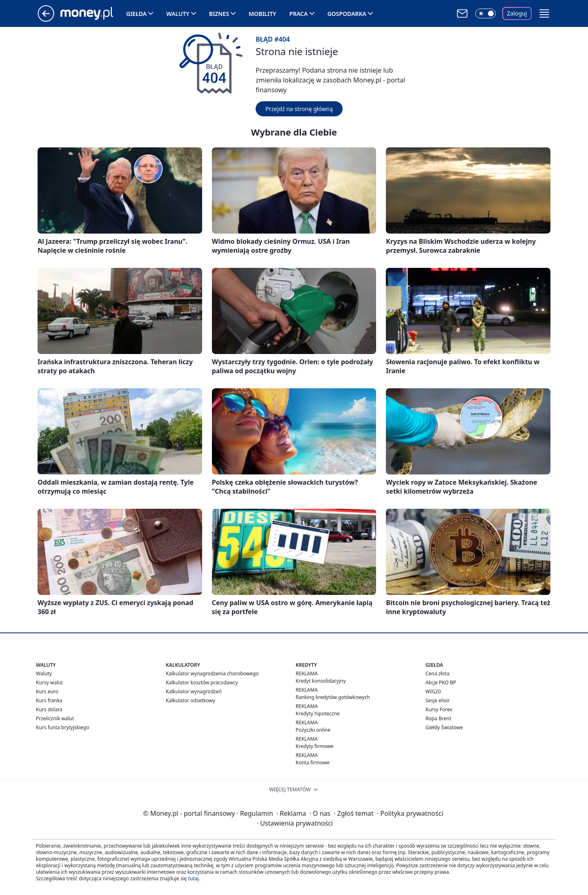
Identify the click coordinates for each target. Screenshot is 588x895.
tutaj (193, 878)
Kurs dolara (49, 709)
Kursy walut (49, 682)
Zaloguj (517, 13)
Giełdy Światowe (444, 727)
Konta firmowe (313, 763)
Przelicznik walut (55, 718)
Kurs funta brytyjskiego (62, 727)
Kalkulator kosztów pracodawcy (202, 682)
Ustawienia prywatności (295, 823)
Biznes (219, 14)
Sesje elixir (438, 700)
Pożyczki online (313, 730)
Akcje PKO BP (441, 682)
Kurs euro (47, 691)
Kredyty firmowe (315, 746)
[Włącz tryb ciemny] (486, 13)
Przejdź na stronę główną (299, 109)
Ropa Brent (438, 718)
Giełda (136, 14)
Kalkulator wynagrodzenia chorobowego (212, 673)
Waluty (178, 14)
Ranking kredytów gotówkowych (333, 697)
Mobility (263, 14)
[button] (544, 13)
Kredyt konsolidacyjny (321, 681)
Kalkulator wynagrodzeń (194, 691)
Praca (299, 14)
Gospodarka (347, 14)
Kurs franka (49, 700)
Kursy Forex (439, 709)
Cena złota (438, 673)
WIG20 (433, 691)
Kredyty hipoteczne (318, 714)
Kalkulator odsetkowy (190, 700)
